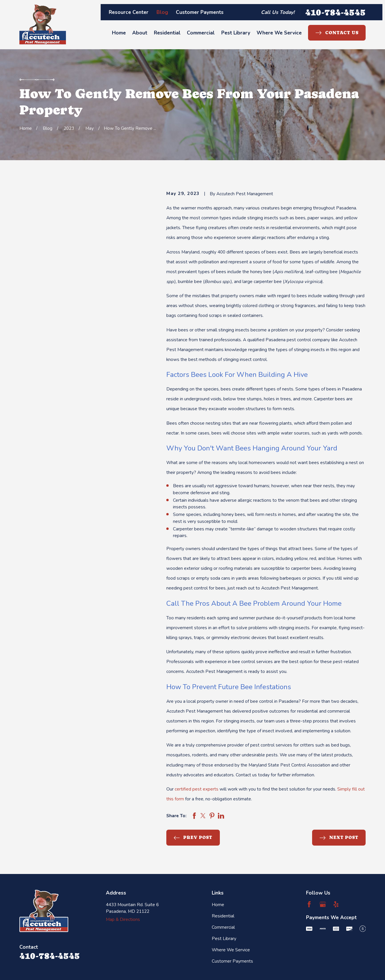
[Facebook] (309, 904)
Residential (223, 916)
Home (218, 905)
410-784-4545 (335, 12)
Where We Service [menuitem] (279, 33)
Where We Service (231, 950)
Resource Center (129, 12)
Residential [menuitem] (167, 33)
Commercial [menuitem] (201, 33)
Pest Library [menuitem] (236, 33)
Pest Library (224, 938)
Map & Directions (123, 919)
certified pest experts (197, 789)
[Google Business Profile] (323, 904)
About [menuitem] (140, 33)
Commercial (223, 927)
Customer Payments (200, 12)
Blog (162, 12)
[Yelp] (336, 904)
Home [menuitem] (119, 33)
